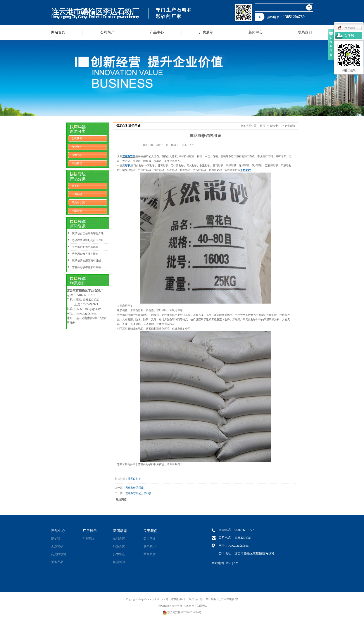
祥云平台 (177, 606)
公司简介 (107, 32)
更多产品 (57, 562)
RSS (229, 563)
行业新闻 (77, 147)
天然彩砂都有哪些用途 (85, 254)
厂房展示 (206, 32)
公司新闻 (77, 138)
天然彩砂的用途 (135, 488)
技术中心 (77, 155)
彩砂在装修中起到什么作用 (88, 240)
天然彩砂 (77, 194)
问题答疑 (77, 163)
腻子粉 (76, 186)
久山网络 (202, 606)
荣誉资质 (150, 554)
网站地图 (218, 563)
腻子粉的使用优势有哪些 (86, 261)
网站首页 (58, 32)
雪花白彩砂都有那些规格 (86, 267)
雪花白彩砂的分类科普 (138, 493)
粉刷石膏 (77, 211)
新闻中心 (255, 32)
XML (237, 563)
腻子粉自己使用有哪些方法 (88, 233)
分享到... (351, 35)
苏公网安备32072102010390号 (184, 612)
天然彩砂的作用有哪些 (85, 247)
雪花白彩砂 (135, 479)
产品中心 (157, 32)
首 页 (263, 126)
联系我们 (305, 32)
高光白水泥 (78, 202)
